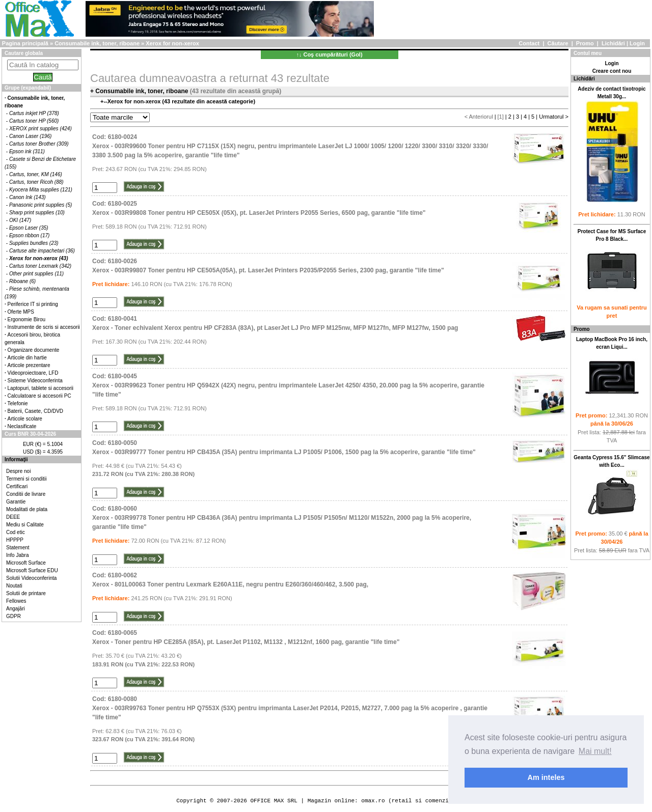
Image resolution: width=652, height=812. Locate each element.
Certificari (17, 486)
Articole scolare (25, 419)
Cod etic (16, 532)
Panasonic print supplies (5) (40, 205)
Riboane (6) (22, 281)
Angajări (16, 609)
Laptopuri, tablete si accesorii (41, 388)
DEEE (13, 517)
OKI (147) (20, 220)
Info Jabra (17, 555)
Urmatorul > (554, 117)
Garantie (16, 502)
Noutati (14, 586)
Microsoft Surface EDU (32, 570)
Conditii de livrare (26, 494)
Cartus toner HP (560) (34, 121)
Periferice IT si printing (33, 304)
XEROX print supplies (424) (40, 129)
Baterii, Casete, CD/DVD (35, 411)
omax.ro (373, 801)
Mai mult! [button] (595, 751)
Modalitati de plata (27, 509)
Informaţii (16, 459)
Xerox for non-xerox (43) (39, 258)
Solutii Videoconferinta (31, 578)
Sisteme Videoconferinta (35, 381)
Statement (18, 548)
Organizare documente (34, 350)
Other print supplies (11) (36, 274)
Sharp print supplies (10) (37, 213)
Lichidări (613, 43)
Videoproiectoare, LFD (33, 373)
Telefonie (18, 403)
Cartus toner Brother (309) (39, 144)
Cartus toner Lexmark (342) (40, 266)
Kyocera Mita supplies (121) (41, 190)
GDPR (13, 616)
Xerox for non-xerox (172, 43)
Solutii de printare (26, 593)
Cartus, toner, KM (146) (36, 174)
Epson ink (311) (27, 151)
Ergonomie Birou (26, 319)
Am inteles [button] (546, 777)
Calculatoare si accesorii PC (39, 396)
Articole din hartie (27, 358)
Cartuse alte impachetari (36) (42, 251)
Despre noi (18, 471)
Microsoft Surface (26, 563)
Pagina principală (25, 43)
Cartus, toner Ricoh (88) (36, 182)
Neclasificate (22, 426)
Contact (529, 43)
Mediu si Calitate (25, 525)
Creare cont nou (612, 71)
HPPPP (15, 540)
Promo (585, 43)
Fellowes (16, 601)
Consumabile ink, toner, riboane (97, 43)
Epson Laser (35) (29, 228)
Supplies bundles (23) (34, 243)
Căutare (558, 43)
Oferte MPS (21, 312)
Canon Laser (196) (30, 136)
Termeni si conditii (26, 479)
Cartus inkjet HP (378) (34, 113)
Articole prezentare (29, 365)
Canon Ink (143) (28, 197)
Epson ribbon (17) (30, 235)
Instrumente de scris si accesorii (44, 327)
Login (637, 43)
